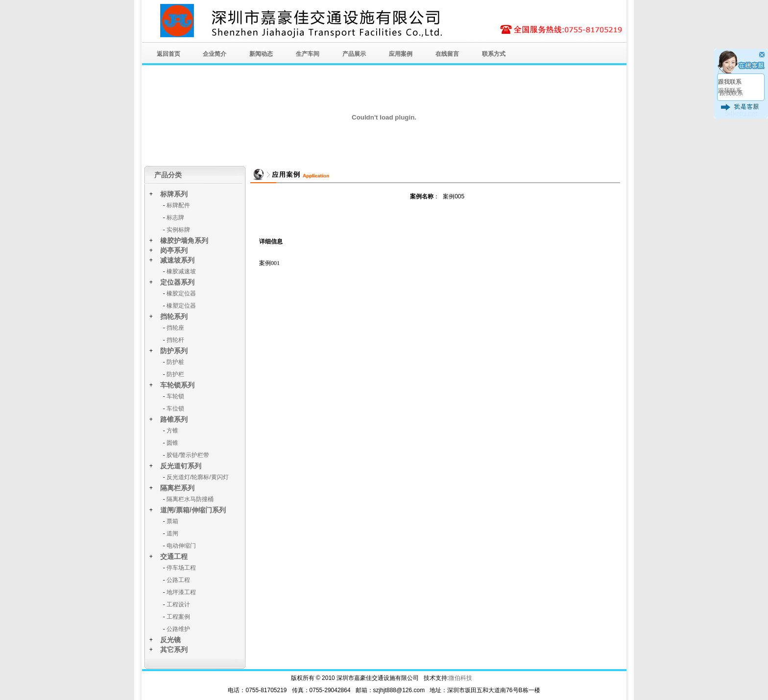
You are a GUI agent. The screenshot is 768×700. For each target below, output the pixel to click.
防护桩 (175, 362)
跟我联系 (730, 82)
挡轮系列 (174, 316)
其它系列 (174, 650)
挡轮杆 (175, 340)
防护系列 (174, 351)
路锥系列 (174, 419)
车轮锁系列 (177, 385)
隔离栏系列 (177, 488)
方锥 (172, 431)
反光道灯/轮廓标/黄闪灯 (198, 477)
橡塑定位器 (181, 306)
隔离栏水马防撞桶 (190, 499)
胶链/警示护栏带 (188, 455)
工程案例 (178, 617)
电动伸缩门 (181, 546)
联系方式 (494, 54)
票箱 (172, 521)
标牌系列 (174, 194)
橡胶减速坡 (181, 271)
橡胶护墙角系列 (184, 241)
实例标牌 (178, 230)
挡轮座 (175, 328)
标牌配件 (178, 205)
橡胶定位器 (181, 293)
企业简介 (215, 54)
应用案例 (401, 54)
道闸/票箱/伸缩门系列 (193, 510)
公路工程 (178, 580)
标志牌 (175, 217)
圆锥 (172, 443)
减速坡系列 (177, 260)
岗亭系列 (174, 250)
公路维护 (178, 629)
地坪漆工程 (181, 592)
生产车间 (308, 54)
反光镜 (170, 640)
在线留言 (447, 54)
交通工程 (174, 556)
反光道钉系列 (181, 466)
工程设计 (178, 604)
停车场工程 (181, 568)
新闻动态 (261, 54)
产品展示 (354, 54)
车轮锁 (175, 396)
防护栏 (175, 374)
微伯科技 (460, 678)
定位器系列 (177, 282)
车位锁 (175, 409)
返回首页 (168, 54)
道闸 (172, 533)
